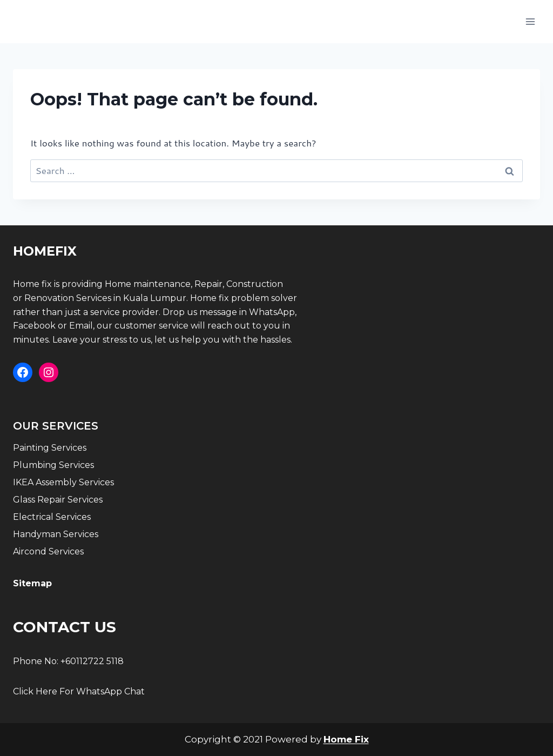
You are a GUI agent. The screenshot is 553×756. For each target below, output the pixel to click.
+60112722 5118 (92, 661)
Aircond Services (48, 551)
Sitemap (32, 583)
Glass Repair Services (58, 500)
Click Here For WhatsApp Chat (79, 691)
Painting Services (50, 448)
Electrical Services (52, 517)
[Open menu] (530, 21)
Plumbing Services (53, 465)
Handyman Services (56, 534)
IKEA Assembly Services (63, 482)
